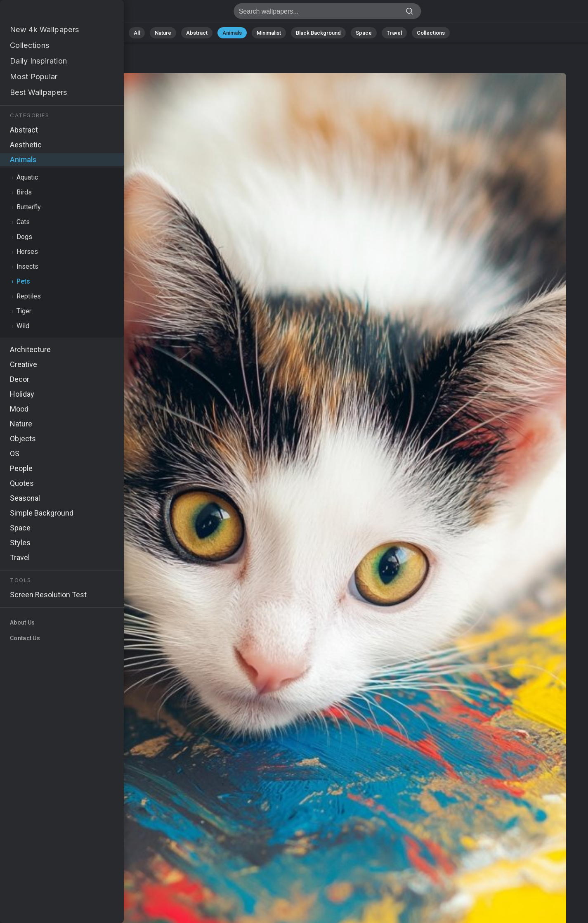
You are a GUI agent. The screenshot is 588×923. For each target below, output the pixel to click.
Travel (394, 33)
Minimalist (269, 33)
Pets (62, 65)
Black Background (318, 33)
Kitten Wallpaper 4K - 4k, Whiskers (50, 13)
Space (364, 33)
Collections (431, 33)
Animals (232, 33)
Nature (163, 33)
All (137, 33)
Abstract (197, 33)
